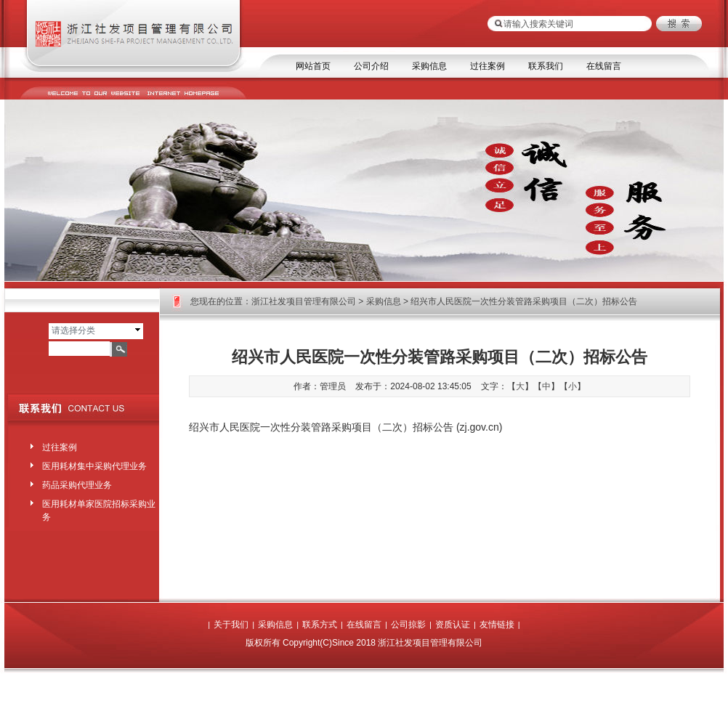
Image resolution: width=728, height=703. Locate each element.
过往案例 (488, 66)
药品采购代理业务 (77, 485)
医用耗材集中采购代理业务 (94, 466)
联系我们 (546, 66)
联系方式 (320, 625)
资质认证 (453, 625)
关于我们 (231, 625)
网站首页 (313, 66)
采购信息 (429, 66)
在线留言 (604, 66)
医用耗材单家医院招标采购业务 (99, 508)
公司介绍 (371, 66)
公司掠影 (408, 625)
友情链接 (497, 625)
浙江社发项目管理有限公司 (304, 301)
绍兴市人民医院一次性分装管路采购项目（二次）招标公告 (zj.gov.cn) (345, 427)
